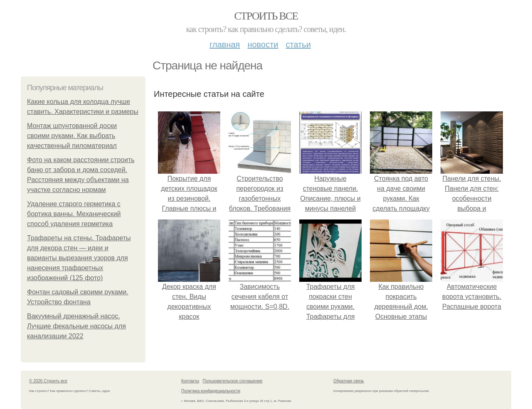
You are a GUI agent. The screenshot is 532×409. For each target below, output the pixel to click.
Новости (263, 44)
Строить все (266, 16)
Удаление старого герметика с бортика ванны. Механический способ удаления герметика (74, 214)
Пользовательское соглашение (233, 381)
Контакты (190, 381)
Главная (225, 44)
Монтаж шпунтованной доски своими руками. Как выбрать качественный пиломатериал (72, 136)
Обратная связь (349, 381)
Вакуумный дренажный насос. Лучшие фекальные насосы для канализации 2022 (76, 326)
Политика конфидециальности (211, 391)
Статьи (298, 44)
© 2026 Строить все (48, 381)
